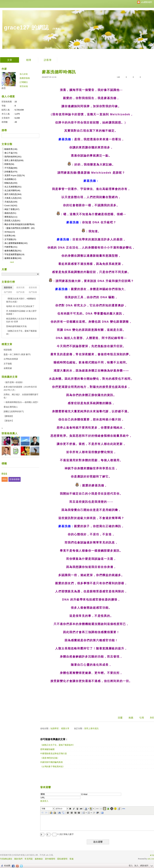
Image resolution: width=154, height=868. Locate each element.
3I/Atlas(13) (10, 232)
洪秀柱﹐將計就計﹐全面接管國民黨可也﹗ (21, 396)
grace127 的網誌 (26, 28)
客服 (71, 859)
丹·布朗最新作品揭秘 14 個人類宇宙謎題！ (21, 313)
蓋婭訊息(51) (10, 213)
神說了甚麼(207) (12, 209)
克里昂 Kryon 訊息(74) (15, 175)
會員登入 (44, 801)
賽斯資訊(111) (11, 217)
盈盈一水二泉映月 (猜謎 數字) (17, 354)
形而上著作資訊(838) (14, 160)
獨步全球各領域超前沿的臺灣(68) (19, 224)
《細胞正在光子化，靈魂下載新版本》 (21, 332)
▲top (152, 855)
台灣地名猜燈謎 (11, 359)
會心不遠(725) (11, 153)
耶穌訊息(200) (11, 183)
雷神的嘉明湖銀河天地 (16, 326)
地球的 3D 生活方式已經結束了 (20, 306)
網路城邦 (144, 866)
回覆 (120, 718)
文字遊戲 (8, 364)
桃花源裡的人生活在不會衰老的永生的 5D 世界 (21, 320)
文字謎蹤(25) (10, 239)
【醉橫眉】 (9, 416)
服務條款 (39, 859)
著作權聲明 (50, 859)
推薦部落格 (25, 78)
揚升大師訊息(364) (13, 194)
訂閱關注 (24, 82)
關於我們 (18, 859)
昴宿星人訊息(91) (12, 221)
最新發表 (8, 287)
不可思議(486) (11, 168)
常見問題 (29, 859)
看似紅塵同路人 (11, 407)
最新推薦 (33, 287)
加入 (136, 866)
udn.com (151, 859)
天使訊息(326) (11, 202)
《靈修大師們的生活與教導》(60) (19, 228)
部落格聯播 (15, 479)
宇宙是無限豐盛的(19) (14, 254)
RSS (5, 479)
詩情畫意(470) (11, 172)
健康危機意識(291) (13, 251)
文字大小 (59, 809)
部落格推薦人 (10, 433)
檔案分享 (65, 728)
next (12, 262)
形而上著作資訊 (91, 728)
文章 (10, 60)
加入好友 (24, 74)
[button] (48, 809)
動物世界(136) (11, 149)
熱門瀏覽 (8, 292)
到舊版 (57, 29)
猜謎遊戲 (8, 350)
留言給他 (24, 86)
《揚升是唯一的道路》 (14, 382)
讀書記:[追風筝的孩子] (14, 411)
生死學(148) (10, 236)
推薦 (131, 718)
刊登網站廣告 (6, 859)
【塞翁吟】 (9, 421)
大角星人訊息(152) (13, 198)
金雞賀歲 (8, 368)
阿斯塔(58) (9, 164)
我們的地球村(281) (13, 157)
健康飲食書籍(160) (13, 258)
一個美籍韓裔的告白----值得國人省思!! (21, 402)
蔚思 (4, 88)
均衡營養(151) (11, 247)
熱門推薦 (33, 292)
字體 (43, 809)
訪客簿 (48, 60)
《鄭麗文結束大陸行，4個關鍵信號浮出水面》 (21, 300)
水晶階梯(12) (10, 179)
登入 (131, 866)
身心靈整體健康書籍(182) (16, 243)
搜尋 (37, 136)
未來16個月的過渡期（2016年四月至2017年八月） (20, 388)
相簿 (29, 60)
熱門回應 (20, 292)
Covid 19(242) (11, 206)
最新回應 (20, 287)
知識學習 (55, 728)
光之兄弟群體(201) (13, 187)
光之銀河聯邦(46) (12, 190)
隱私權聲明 (62, 859)
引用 (142, 718)
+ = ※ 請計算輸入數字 (57, 834)
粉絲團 (7, 866)
